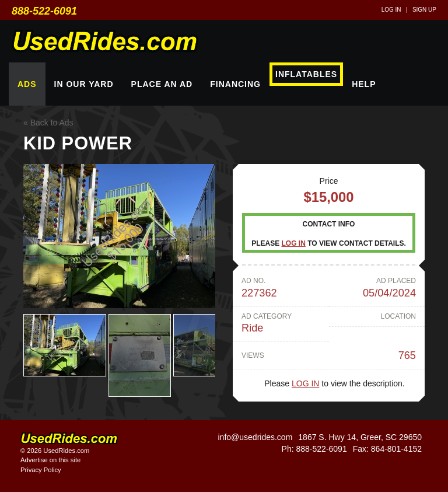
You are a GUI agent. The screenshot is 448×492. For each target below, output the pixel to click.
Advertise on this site (50, 460)
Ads (27, 84)
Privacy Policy (41, 470)
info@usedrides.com (255, 437)
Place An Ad (162, 84)
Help (364, 84)
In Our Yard (84, 84)
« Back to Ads (48, 123)
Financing (235, 84)
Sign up (424, 10)
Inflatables (306, 74)
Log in (391, 10)
